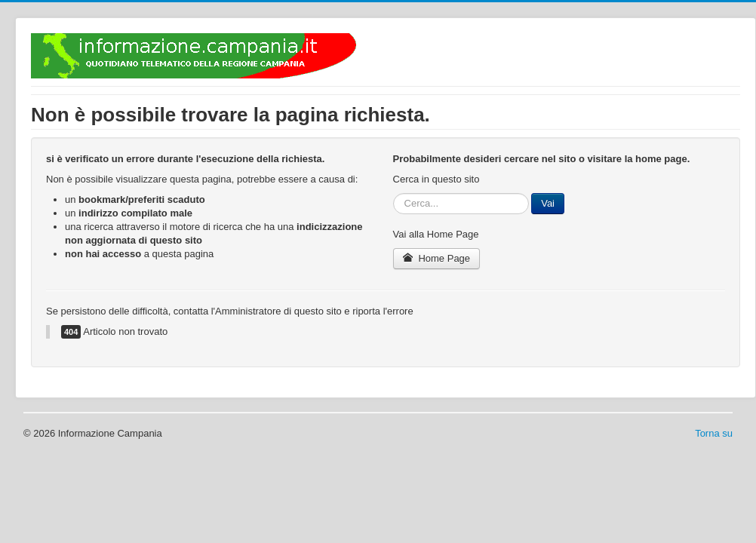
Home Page (437, 258)
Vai (548, 203)
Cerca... (393, 193)
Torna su (714, 433)
